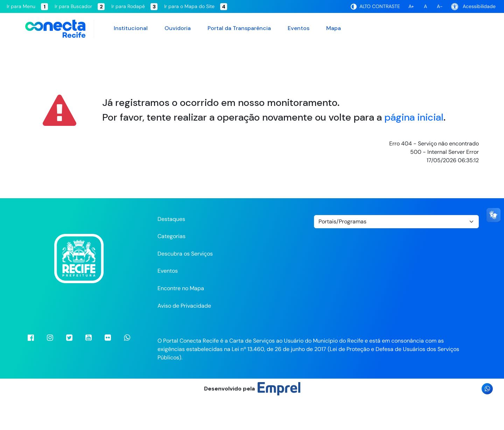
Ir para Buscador (80, 7)
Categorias (171, 267)
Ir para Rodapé (134, 7)
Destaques (171, 249)
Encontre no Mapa (181, 319)
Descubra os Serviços (185, 284)
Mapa (334, 28)
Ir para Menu (27, 7)
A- (440, 6)
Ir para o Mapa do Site (196, 7)
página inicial (414, 148)
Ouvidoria (178, 28)
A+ (411, 6)
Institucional (131, 28)
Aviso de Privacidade (184, 336)
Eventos (299, 28)
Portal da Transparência (239, 28)
